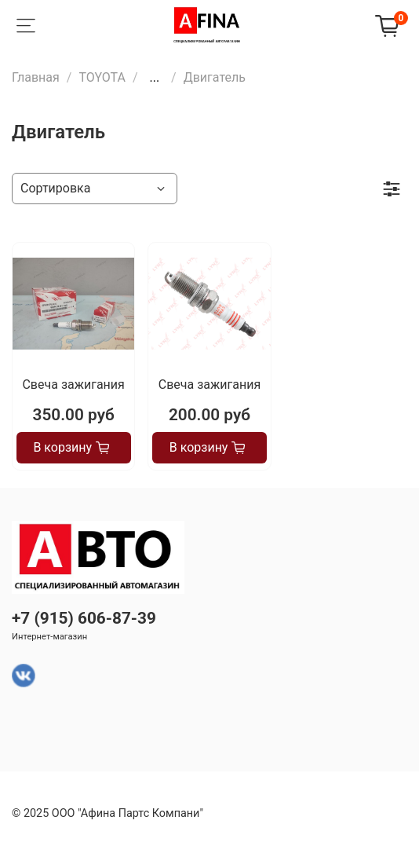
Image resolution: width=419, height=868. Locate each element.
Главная (36, 77)
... (154, 78)
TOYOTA (102, 77)
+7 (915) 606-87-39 (84, 618)
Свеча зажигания (73, 385)
